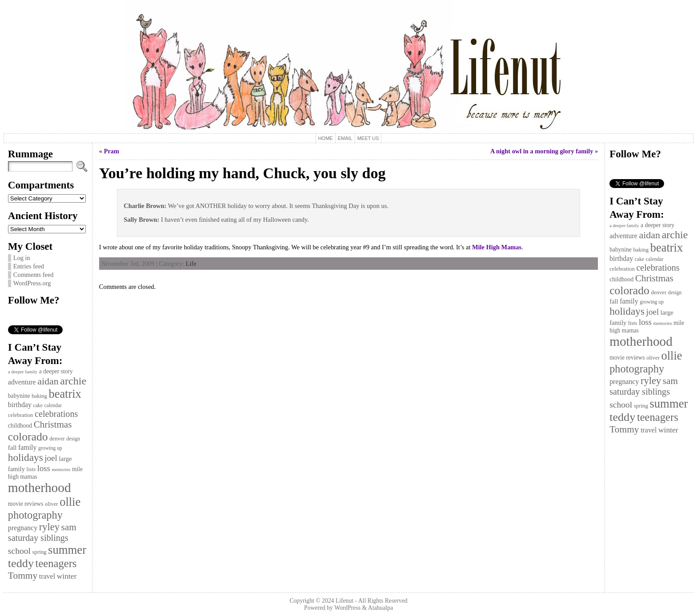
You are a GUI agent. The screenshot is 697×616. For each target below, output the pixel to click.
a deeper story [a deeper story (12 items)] (56, 371)
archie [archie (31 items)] (73, 381)
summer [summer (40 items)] (67, 550)
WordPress (347, 608)
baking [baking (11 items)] (39, 396)
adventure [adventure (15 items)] (22, 382)
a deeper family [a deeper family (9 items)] (23, 372)
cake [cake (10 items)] (38, 406)
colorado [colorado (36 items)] (28, 437)
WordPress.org (32, 283)
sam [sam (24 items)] (69, 527)
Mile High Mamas (497, 247)
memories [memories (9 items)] (61, 470)
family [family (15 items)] (28, 447)
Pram (112, 151)
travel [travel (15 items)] (47, 576)
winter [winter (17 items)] (67, 576)
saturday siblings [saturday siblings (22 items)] (38, 538)
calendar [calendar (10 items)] (53, 406)
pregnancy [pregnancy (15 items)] (23, 528)
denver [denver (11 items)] (57, 439)
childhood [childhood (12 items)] (20, 426)
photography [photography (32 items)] (35, 515)
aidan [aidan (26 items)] (48, 381)
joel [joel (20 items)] (51, 458)
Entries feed (29, 266)
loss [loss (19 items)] (44, 468)
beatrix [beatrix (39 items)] (65, 394)
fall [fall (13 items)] (12, 448)
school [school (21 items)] (19, 551)
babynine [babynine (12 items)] (19, 396)
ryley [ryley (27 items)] (49, 527)
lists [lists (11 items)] (31, 469)
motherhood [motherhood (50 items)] (40, 488)
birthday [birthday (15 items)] (20, 405)
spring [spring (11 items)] (40, 552)
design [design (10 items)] (73, 439)
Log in (22, 258)
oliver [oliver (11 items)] (52, 504)
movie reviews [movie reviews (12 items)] (26, 504)
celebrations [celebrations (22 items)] (56, 414)
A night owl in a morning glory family (542, 151)
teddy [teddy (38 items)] (21, 563)
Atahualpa (381, 608)
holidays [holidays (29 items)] (26, 457)
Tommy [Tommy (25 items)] (23, 576)
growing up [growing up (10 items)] (50, 448)
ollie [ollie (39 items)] (70, 502)
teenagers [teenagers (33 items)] (56, 563)
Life (191, 264)
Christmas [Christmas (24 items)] (53, 424)
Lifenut (344, 601)
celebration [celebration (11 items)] (21, 415)
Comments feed (34, 275)
